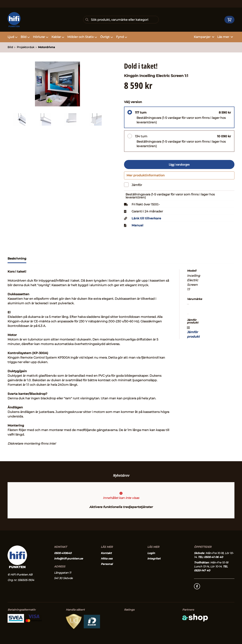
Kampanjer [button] (204, 37)
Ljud (13, 37)
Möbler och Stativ (82, 37)
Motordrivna (47, 47)
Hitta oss (107, 559)
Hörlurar (41, 37)
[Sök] (121, 20)
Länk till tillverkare (146, 220)
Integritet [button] (154, 559)
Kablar (58, 37)
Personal (107, 564)
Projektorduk (26, 47)
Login (151, 553)
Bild (25, 37)
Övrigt (107, 37)
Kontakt (106, 553)
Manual (137, 227)
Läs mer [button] (225, 37)
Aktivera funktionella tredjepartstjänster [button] (121, 507)
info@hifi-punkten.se (69, 559)
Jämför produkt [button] (193, 334)
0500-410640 (63, 553)
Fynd (122, 37)
